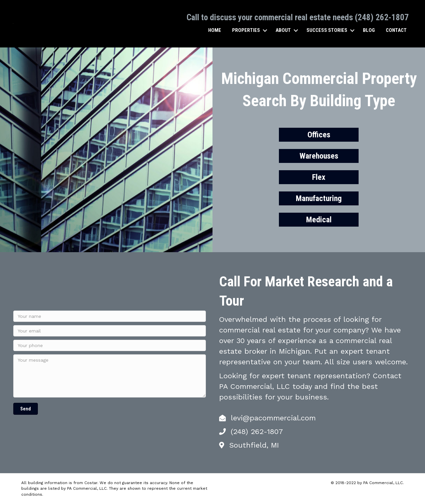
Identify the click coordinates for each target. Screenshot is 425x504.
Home (214, 30)
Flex (319, 177)
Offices (319, 134)
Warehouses (319, 156)
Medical (319, 219)
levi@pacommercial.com (273, 418)
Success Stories (327, 30)
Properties (246, 30)
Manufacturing (319, 198)
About (283, 30)
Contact (396, 30)
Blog (369, 30)
